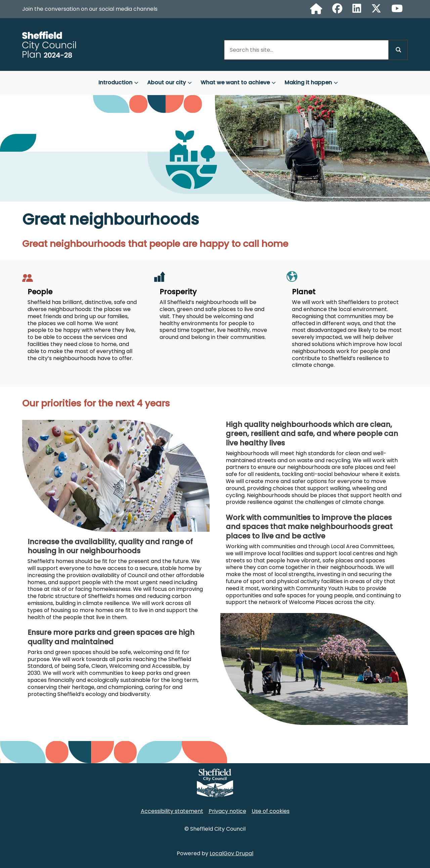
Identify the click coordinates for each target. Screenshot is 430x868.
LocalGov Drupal (231, 853)
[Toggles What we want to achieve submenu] (274, 83)
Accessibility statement (172, 811)
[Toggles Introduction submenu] (136, 83)
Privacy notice (227, 811)
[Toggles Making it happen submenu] (336, 83)
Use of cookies (271, 811)
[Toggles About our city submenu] (190, 83)
